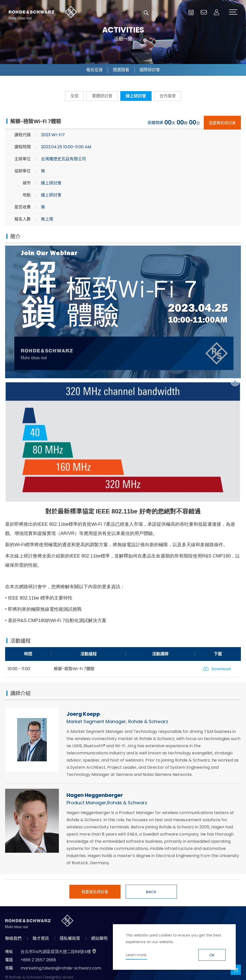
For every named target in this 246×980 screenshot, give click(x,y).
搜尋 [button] (146, 13)
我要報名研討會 (222, 123)
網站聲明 (99, 938)
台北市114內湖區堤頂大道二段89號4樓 (56, 952)
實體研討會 (102, 96)
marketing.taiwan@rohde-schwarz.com (61, 968)
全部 (74, 96)
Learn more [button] (136, 955)
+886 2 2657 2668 (38, 960)
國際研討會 (150, 70)
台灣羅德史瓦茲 (43, 13)
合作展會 (168, 96)
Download (221, 669)
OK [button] (212, 955)
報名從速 (94, 70)
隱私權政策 (70, 938)
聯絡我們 (13, 938)
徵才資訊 (41, 938)
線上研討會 (136, 96)
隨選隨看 (121, 70)
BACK (151, 892)
